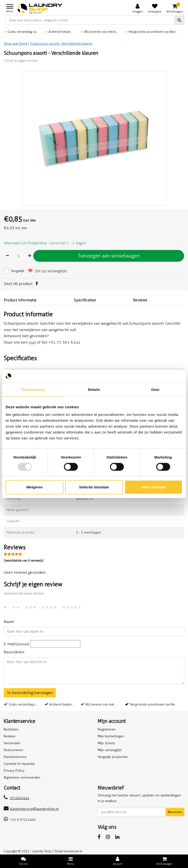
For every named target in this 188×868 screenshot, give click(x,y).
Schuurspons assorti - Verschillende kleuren (61, 43)
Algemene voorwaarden (22, 777)
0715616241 (17, 798)
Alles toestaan (153, 487)
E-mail (16, 644)
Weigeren (34, 487)
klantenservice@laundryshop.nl (31, 809)
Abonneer (175, 812)
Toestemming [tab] (33, 389)
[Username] (94, 632)
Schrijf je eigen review (21, 61)
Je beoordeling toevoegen (30, 693)
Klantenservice (15, 757)
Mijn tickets (106, 743)
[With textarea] (94, 671)
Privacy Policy (14, 771)
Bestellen (11, 729)
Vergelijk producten (113, 757)
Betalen (10, 736)
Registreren (107, 729)
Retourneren (13, 750)
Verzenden (12, 743)
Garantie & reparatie (19, 764)
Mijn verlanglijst (110, 750)
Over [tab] (155, 389)
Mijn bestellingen (111, 736)
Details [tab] (94, 389)
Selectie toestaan (94, 487)
